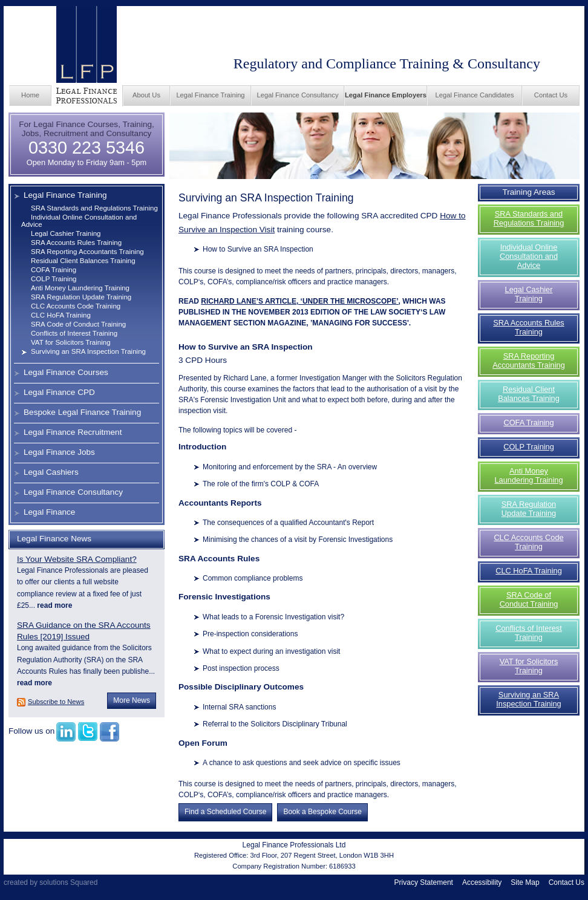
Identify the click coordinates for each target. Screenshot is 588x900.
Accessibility (482, 882)
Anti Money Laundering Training (80, 288)
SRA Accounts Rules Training (76, 243)
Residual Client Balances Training (83, 261)
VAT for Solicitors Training (71, 342)
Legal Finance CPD (59, 392)
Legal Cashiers (51, 472)
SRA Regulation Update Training (81, 297)
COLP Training (54, 279)
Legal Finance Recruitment (73, 432)
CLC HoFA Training (61, 315)
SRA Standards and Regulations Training (94, 208)
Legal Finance (49, 512)
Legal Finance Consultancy (298, 95)
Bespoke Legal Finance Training (82, 412)
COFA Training (54, 270)
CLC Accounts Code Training (76, 306)
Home (30, 95)
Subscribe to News (56, 702)
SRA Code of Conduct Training (78, 324)
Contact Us (551, 95)
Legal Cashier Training (66, 233)
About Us (146, 95)
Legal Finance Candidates (475, 95)
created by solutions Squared (51, 882)
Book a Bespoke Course (322, 812)
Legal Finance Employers (386, 95)
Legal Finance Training (210, 95)
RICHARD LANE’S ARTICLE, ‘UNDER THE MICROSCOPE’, (301, 301)
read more (54, 605)
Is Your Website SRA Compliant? (77, 559)
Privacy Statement (424, 882)
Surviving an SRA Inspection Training (88, 351)
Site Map (525, 882)
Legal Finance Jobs (59, 452)
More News (132, 700)
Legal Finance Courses (66, 372)
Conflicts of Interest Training (74, 333)
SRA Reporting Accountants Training (87, 252)
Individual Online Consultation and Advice (529, 256)
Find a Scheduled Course (225, 812)
